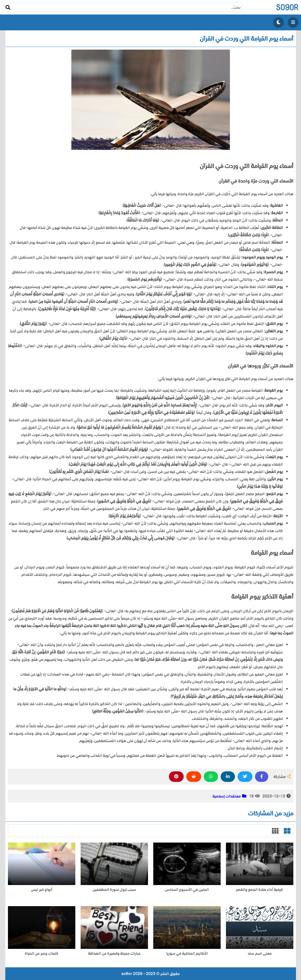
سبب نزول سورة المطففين (114, 890)
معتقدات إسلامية (227, 796)
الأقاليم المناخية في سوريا (187, 953)
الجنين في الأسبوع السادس (187, 890)
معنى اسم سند (260, 953)
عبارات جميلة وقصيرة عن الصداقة (114, 953)
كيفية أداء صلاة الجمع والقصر (260, 890)
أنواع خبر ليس (42, 890)
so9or (287, 7)
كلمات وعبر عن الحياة (42, 953)
